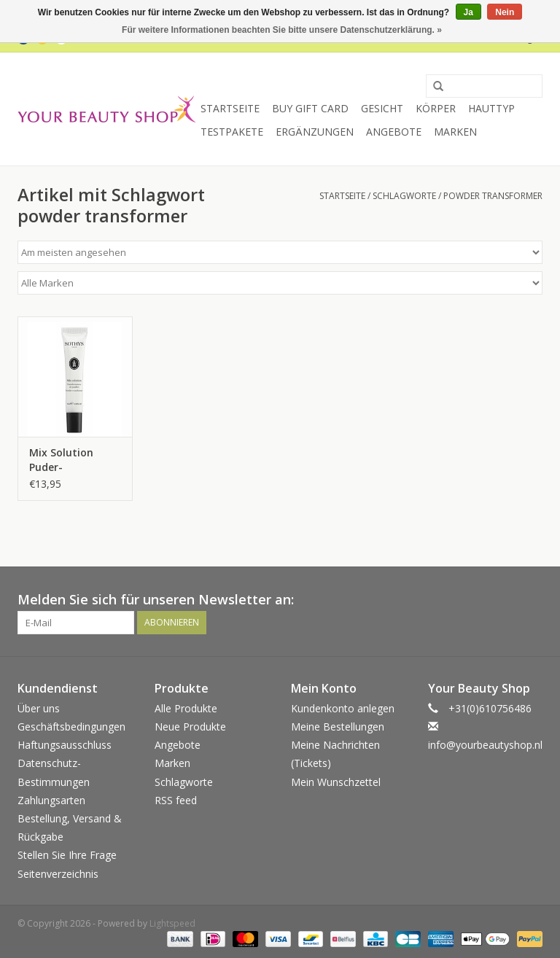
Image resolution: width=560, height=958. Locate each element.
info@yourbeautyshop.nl (485, 745)
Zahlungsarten (51, 800)
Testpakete (232, 132)
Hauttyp (491, 108)
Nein (505, 12)
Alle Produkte (186, 708)
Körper (436, 108)
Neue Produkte (190, 727)
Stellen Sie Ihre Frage (67, 855)
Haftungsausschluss (65, 745)
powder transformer (493, 196)
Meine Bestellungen (338, 727)
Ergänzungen (315, 132)
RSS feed (176, 800)
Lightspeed (172, 923)
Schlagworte (404, 196)
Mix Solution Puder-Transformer (62, 460)
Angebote (394, 132)
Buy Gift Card (310, 108)
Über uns (39, 708)
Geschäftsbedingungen (71, 727)
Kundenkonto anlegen (343, 708)
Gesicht (382, 108)
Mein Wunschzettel (336, 782)
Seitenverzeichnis (58, 874)
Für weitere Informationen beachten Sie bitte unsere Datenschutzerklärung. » (282, 30)
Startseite (230, 108)
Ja (468, 12)
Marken (455, 132)
